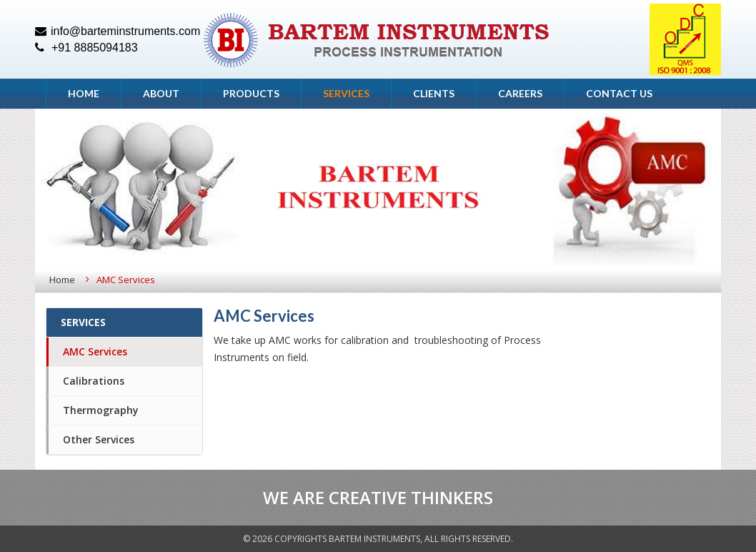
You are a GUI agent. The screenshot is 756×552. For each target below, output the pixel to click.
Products (251, 93)
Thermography (101, 410)
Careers (520, 93)
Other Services (99, 439)
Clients (434, 93)
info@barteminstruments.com (118, 31)
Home (84, 93)
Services (346, 93)
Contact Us (619, 93)
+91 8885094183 (86, 48)
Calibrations (94, 381)
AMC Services (95, 351)
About (161, 93)
